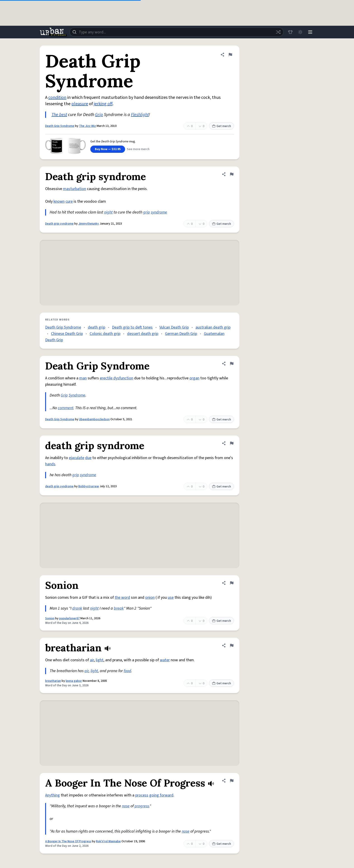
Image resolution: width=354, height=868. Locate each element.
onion (150, 598)
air (92, 660)
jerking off (103, 104)
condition (57, 97)
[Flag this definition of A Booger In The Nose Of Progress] (232, 781)
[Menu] (310, 32)
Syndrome (77, 395)
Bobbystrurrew (89, 486)
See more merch (138, 149)
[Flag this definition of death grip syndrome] (232, 443)
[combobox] (177, 32)
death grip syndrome (59, 486)
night (108, 212)
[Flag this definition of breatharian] (232, 645)
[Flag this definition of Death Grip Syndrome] (230, 55)
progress (142, 806)
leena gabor (74, 681)
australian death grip (213, 327)
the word (122, 598)
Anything (52, 795)
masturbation (75, 189)
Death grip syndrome (59, 224)
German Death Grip (181, 334)
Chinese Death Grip (67, 334)
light (100, 660)
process (142, 795)
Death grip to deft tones (132, 327)
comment (66, 408)
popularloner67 (69, 618)
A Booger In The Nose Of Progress (68, 841)
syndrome (159, 212)
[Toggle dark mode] (300, 32)
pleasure (80, 104)
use (171, 598)
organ (194, 378)
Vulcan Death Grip (174, 327)
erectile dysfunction (116, 378)
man (83, 378)
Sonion (50, 618)
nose (126, 806)
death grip (97, 327)
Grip (99, 115)
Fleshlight (140, 115)
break (119, 608)
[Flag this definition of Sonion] (232, 583)
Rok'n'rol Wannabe (108, 841)
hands (50, 464)
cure (69, 201)
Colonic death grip (105, 334)
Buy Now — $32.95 (108, 149)
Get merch (221, 126)
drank (77, 608)
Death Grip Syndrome (60, 126)
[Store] (290, 32)
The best (59, 115)
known (59, 201)
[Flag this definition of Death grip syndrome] (232, 174)
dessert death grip (143, 334)
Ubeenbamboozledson (94, 419)
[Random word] (278, 32)
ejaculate (77, 458)
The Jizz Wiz (87, 126)
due (88, 458)
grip (147, 212)
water (165, 660)
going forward (161, 795)
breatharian (53, 681)
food (127, 671)
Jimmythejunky (89, 224)
